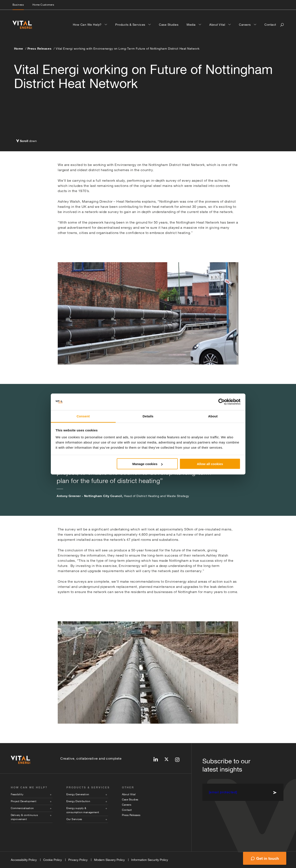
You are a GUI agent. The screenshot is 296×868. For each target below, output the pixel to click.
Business (18, 5)
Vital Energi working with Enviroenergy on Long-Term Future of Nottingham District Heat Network (128, 49)
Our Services (74, 819)
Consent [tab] (83, 416)
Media (192, 25)
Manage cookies (147, 464)
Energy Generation (78, 794)
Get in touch (268, 858)
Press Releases (39, 48)
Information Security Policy (150, 860)
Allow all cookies (210, 464)
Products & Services (131, 25)
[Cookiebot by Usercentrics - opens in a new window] (222, 402)
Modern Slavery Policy (109, 860)
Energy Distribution (78, 801)
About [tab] (213, 416)
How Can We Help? (88, 25)
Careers (245, 25)
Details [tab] (148, 416)
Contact (270, 25)
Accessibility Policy (24, 860)
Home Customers (43, 5)
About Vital (218, 25)
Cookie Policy (53, 860)
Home (19, 48)
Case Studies (169, 25)
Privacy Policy (78, 860)
